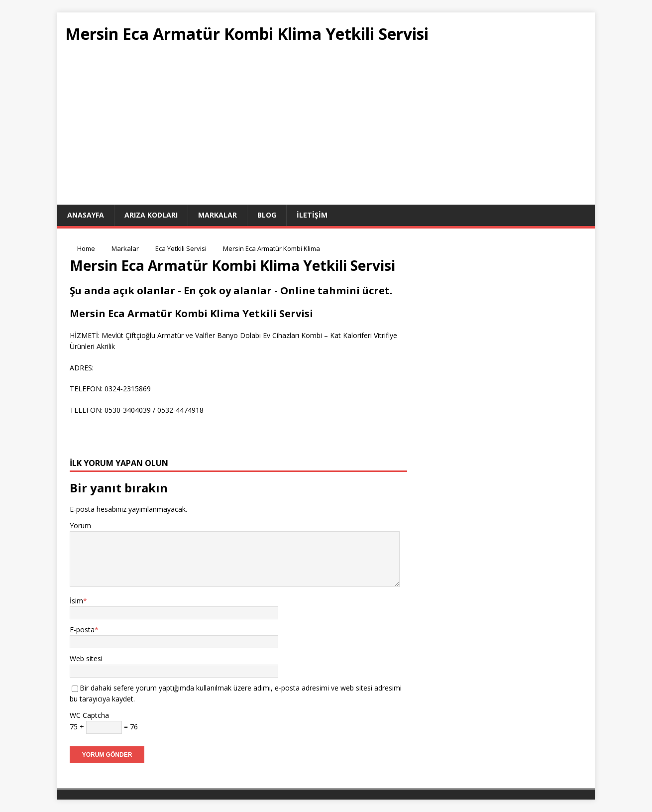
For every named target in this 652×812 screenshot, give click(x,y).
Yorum (80, 525)
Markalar (217, 215)
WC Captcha (89, 715)
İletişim (312, 215)
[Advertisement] (326, 130)
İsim (76, 601)
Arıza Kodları (151, 215)
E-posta (82, 630)
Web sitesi (86, 658)
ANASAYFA (86, 215)
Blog (267, 215)
